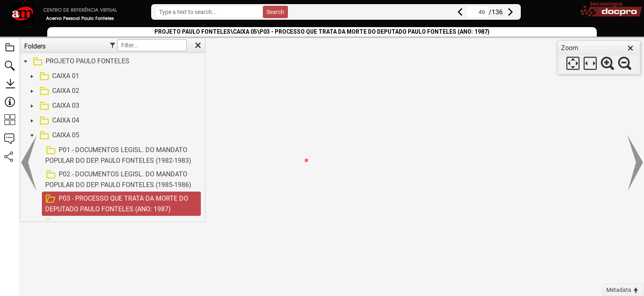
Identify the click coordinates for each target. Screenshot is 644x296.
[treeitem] (112, 62)
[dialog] (599, 58)
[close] (630, 48)
